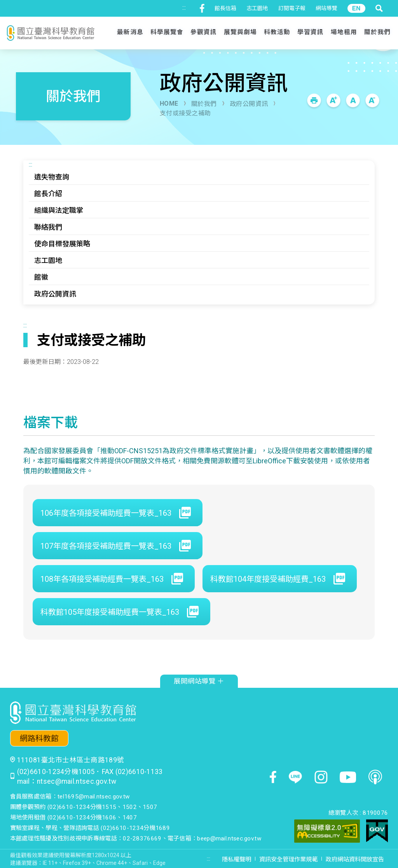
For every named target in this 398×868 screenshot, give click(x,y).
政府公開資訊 (249, 104)
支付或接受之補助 (185, 113)
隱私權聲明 (237, 859)
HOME (169, 103)
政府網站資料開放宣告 (355, 859)
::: (184, 8)
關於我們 (204, 104)
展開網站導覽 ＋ (199, 681)
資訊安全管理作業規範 (288, 859)
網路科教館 (39, 738)
